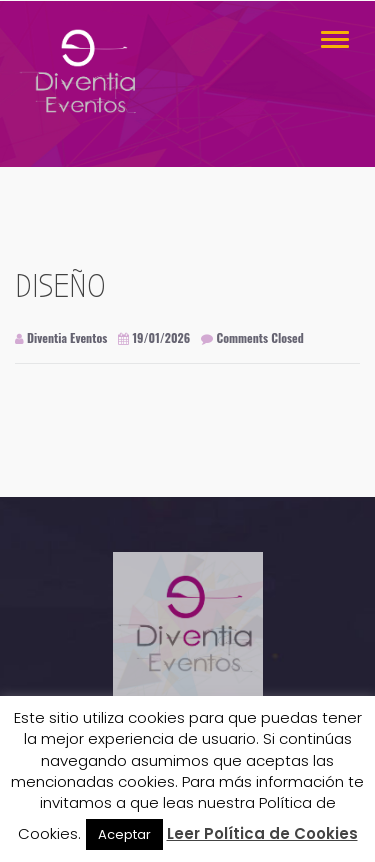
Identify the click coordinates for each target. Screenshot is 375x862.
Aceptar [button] (124, 834)
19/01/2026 (154, 337)
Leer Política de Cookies (262, 833)
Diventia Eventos (61, 337)
